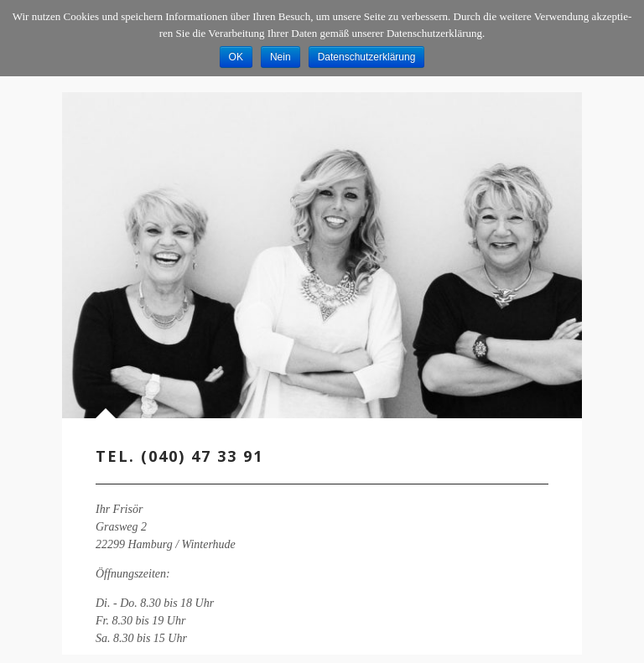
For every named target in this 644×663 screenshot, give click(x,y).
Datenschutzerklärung (367, 57)
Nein (280, 57)
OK (236, 57)
